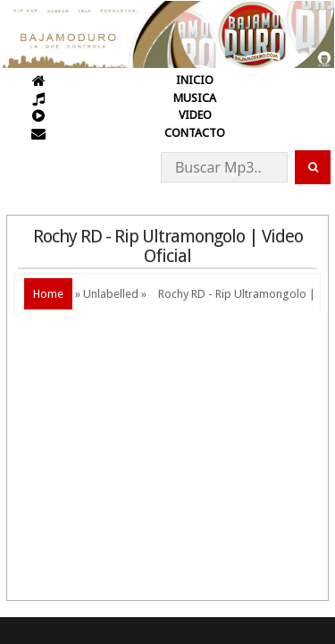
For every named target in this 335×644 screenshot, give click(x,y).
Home (48, 294)
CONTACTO (195, 133)
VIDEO (195, 115)
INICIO (195, 80)
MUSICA (195, 98)
